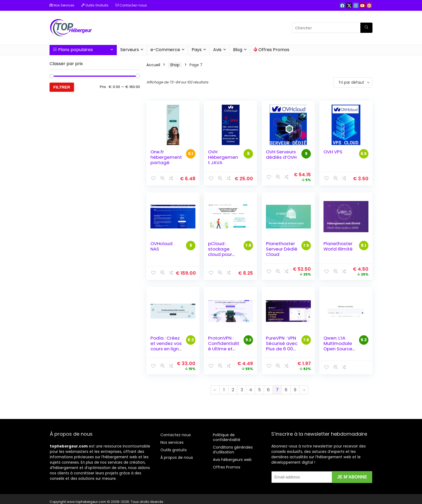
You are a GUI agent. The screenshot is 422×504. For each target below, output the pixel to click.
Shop (175, 65)
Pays (197, 50)
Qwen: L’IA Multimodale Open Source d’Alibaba (338, 346)
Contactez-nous (131, 5)
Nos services (172, 442)
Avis (217, 50)
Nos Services (62, 5)
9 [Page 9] (295, 390)
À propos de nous (177, 457)
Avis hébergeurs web (232, 460)
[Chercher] (366, 28)
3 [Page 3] (242, 390)
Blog (238, 50)
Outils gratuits (174, 450)
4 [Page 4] (251, 390)
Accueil (153, 65)
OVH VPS (333, 152)
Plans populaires (73, 50)
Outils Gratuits (95, 5)
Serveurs (130, 50)
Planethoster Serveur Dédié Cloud (282, 249)
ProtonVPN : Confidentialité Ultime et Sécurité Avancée (224, 349)
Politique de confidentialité (227, 437)
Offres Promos (272, 50)
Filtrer (62, 87)
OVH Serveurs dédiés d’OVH (281, 154)
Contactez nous (176, 435)
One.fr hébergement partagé (166, 157)
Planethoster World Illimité (338, 246)
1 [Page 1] (224, 390)
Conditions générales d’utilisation (233, 450)
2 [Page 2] (233, 390)
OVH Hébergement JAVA (223, 157)
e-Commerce (165, 50)
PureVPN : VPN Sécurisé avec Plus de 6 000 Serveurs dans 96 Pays (282, 349)
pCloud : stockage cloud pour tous (220, 252)
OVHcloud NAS (161, 246)
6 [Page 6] (268, 390)
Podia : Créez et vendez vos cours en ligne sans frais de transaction (166, 349)
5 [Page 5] (259, 390)
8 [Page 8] (286, 390)
